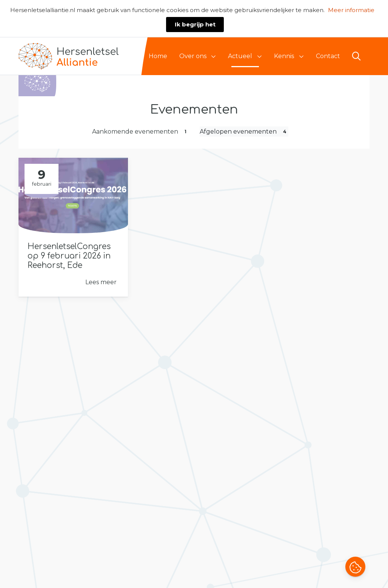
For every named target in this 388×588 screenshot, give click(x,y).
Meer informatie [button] (351, 10)
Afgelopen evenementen (244, 132)
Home (158, 56)
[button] (355, 568)
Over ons (193, 56)
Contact (328, 56)
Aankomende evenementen (140, 132)
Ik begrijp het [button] (195, 24)
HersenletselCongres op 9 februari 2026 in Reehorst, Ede (69, 256)
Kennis (284, 56)
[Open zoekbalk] (356, 56)
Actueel (240, 56)
